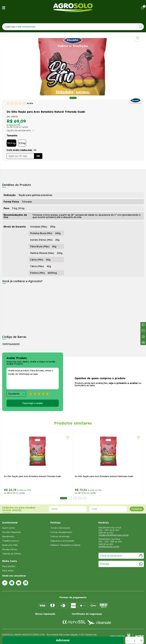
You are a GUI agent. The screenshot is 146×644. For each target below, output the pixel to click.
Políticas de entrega (60, 536)
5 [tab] (83, 498)
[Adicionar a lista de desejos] (138, 38)
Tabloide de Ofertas (12, 554)
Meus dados (8, 571)
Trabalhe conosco (11, 541)
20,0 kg (11, 143)
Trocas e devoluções (60, 528)
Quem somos (9, 528)
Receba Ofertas (10, 549)
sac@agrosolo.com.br (109, 547)
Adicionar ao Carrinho (63, 640)
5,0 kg (22, 143)
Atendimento (8, 536)
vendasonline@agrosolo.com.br (114, 535)
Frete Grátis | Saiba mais (19, 150)
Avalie (30, 103)
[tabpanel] (73, 67)
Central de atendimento (121, 556)
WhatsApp (121, 564)
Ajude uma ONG (10, 545)
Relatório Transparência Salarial (65, 545)
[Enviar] (140, 27)
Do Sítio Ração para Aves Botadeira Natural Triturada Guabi (82, 476)
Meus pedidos (9, 566)
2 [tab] (67, 498)
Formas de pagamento (61, 532)
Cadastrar (137, 509)
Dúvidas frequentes (11, 532)
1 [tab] (73, 98)
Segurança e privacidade (62, 541)
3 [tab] (72, 498)
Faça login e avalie (33, 403)
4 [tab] (77, 498)
